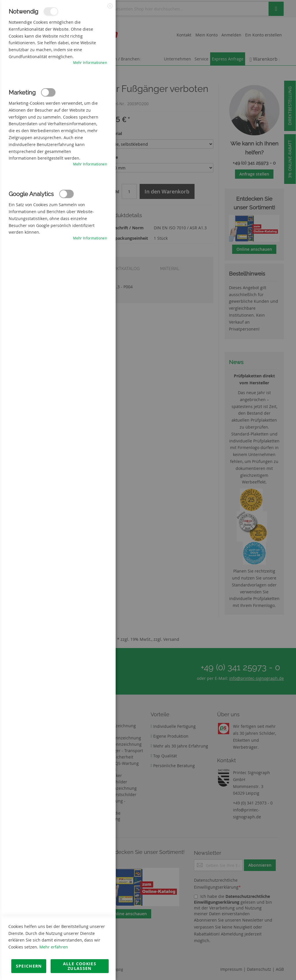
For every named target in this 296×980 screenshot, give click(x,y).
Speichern (29, 966)
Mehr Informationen (90, 62)
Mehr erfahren (54, 947)
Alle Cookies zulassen (80, 966)
